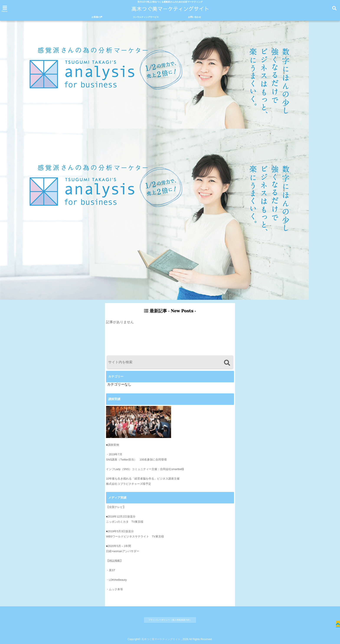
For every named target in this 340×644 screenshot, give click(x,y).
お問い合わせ (195, 17)
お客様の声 (97, 17)
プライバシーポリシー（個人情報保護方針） (170, 620)
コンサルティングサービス (146, 17)
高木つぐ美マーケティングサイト (161, 639)
